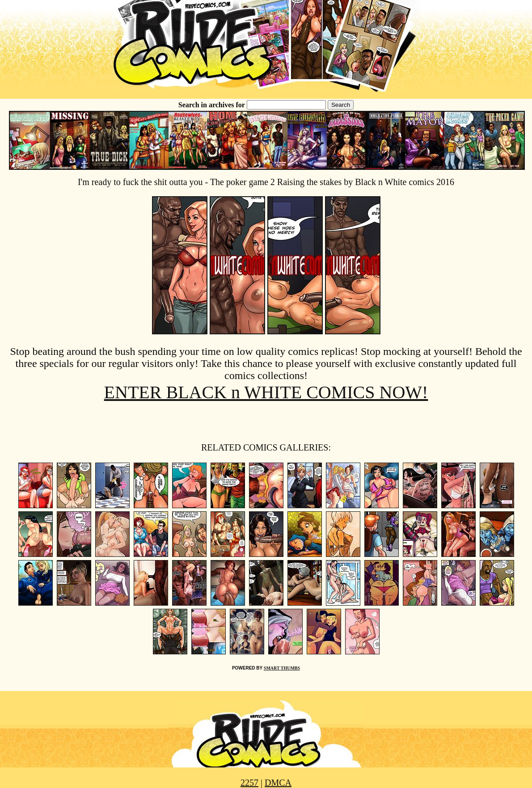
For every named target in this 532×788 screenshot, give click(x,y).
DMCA (278, 783)
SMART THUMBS (282, 668)
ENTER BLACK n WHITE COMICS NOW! (266, 392)
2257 (249, 783)
